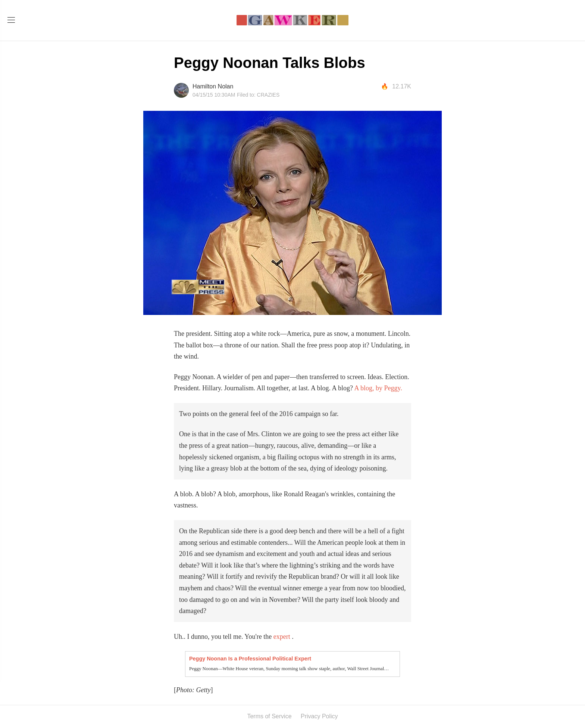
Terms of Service (269, 716)
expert (282, 637)
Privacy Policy (319, 716)
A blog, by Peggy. (378, 388)
